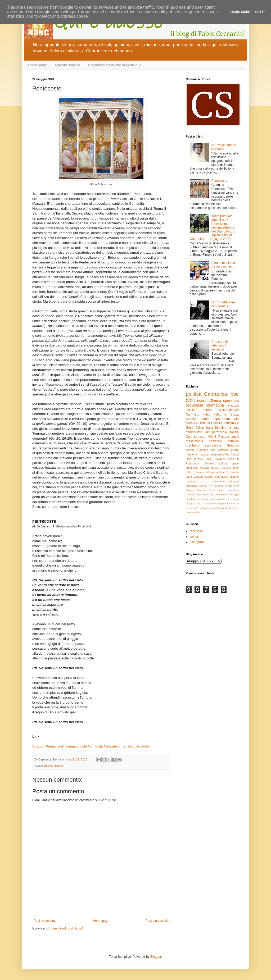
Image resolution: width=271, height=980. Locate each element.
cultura (204, 468)
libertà (224, 472)
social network (219, 508)
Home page (38, 65)
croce (235, 463)
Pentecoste (219, 181)
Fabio (206, 414)
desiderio (191, 499)
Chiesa (215, 400)
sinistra (209, 477)
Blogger (156, 957)
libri (207, 432)
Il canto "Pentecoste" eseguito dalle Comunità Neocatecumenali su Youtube (91, 746)
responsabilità (220, 454)
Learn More (240, 12)
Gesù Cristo (195, 428)
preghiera (193, 445)
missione (191, 454)
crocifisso (192, 468)
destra (215, 468)
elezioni (233, 405)
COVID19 (203, 423)
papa (216, 419)
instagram (197, 542)
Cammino (193, 414)
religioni (221, 503)
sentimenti (205, 508)
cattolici (223, 450)
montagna (215, 405)
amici (235, 437)
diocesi (226, 468)
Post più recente (45, 921)
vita (236, 419)
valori (198, 512)
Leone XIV (206, 486)
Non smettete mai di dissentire (224, 304)
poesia (234, 432)
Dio (213, 450)
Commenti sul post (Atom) (65, 928)
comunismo (221, 494)
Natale (190, 423)
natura (207, 410)
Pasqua (224, 437)
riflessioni (232, 445)
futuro (189, 472)
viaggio (234, 477)
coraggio (234, 494)
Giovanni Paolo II (226, 459)
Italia (209, 428)
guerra (235, 450)
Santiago (192, 419)
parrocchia (219, 432)
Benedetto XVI (196, 481)
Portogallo (192, 463)
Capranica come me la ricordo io (115, 65)
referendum (209, 503)
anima (223, 463)
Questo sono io (67, 65)
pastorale (215, 441)
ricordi (59, 766)
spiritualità (222, 477)
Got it (260, 12)
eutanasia (214, 499)
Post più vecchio (157, 921)
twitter (194, 537)
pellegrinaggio (229, 410)
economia (202, 499)
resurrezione (212, 445)
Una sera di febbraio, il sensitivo (220, 346)
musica (49, 766)
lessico (191, 410)
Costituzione (218, 481)
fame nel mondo (230, 499)
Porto (212, 490)
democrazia (194, 432)
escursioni (194, 405)
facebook (196, 531)
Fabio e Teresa (226, 414)
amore (221, 490)
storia (227, 419)
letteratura (212, 472)
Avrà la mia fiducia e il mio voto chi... (224, 265)
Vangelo (209, 463)
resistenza (233, 503)
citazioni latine (194, 494)
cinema (234, 428)
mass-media (194, 441)
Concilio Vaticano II (225, 423)
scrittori (198, 477)
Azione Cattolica (197, 450)
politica (194, 394)
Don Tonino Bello (198, 459)
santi (189, 477)
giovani (199, 472)
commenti (209, 494)
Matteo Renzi (223, 486)
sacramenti (192, 508)
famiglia (190, 503)
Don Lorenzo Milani (201, 437)
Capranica (216, 394)
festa (199, 503)
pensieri (233, 441)
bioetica (221, 428)
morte (205, 419)
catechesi (233, 490)
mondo (234, 472)
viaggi (235, 454)
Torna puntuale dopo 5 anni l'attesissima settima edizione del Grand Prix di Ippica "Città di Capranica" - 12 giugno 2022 (212, 227)
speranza (231, 400)
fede (236, 468)
